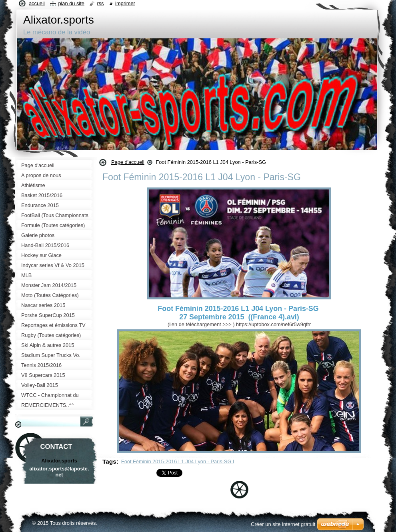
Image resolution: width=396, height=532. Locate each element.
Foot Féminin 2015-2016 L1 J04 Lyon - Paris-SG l (178, 461)
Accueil (37, 3)
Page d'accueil (128, 162)
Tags (109, 461)
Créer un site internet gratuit (283, 524)
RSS (100, 3)
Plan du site (71, 3)
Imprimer (125, 3)
